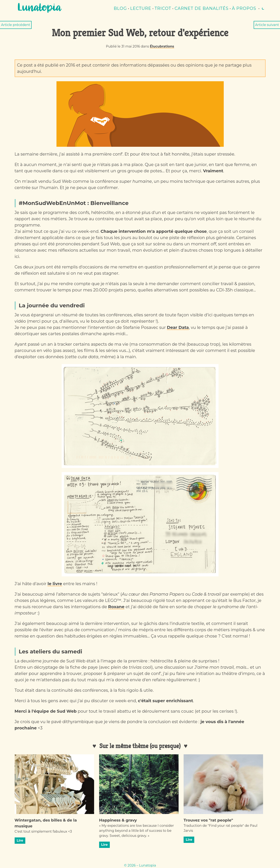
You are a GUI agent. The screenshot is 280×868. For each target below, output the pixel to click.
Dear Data (178, 327)
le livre (55, 584)
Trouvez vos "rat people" (208, 820)
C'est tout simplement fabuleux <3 (43, 831)
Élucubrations (162, 46)
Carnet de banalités (202, 8)
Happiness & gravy (118, 820)
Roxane (116, 607)
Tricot (163, 8)
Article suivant (267, 25)
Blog (120, 8)
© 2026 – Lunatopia (140, 865)
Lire (20, 840)
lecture (141, 8)
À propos (244, 8)
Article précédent (16, 25)
